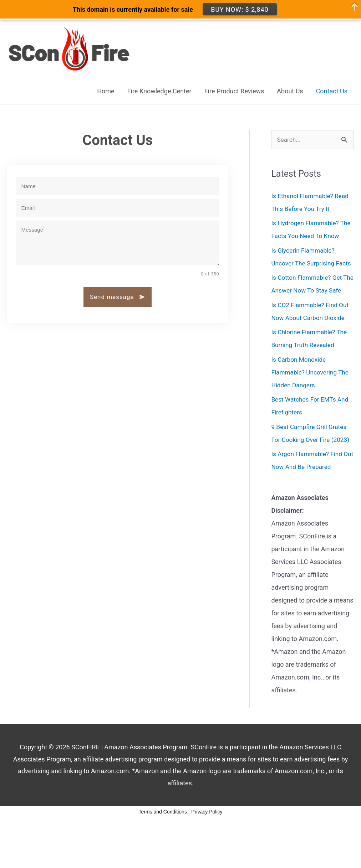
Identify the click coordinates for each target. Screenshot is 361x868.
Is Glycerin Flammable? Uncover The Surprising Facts (304, 277)
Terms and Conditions (163, 851)
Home (106, 91)
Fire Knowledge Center (159, 91)
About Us (290, 91)
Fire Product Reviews (234, 91)
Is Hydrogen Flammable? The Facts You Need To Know (306, 237)
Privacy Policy (207, 851)
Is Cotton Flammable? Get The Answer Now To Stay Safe (308, 317)
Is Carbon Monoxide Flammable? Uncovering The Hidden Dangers (312, 412)
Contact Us (332, 91)
